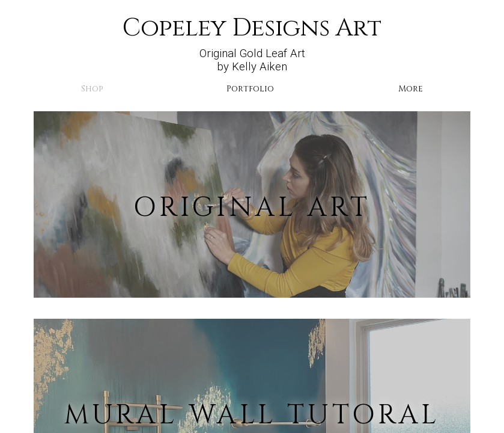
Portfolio (250, 89)
